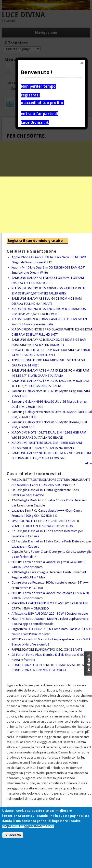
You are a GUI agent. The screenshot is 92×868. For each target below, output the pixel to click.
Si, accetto (13, 835)
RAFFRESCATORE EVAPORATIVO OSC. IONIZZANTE (47, 650)
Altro (89, 463)
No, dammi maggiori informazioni (28, 826)
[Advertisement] (46, 187)
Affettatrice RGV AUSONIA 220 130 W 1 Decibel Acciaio (50, 614)
